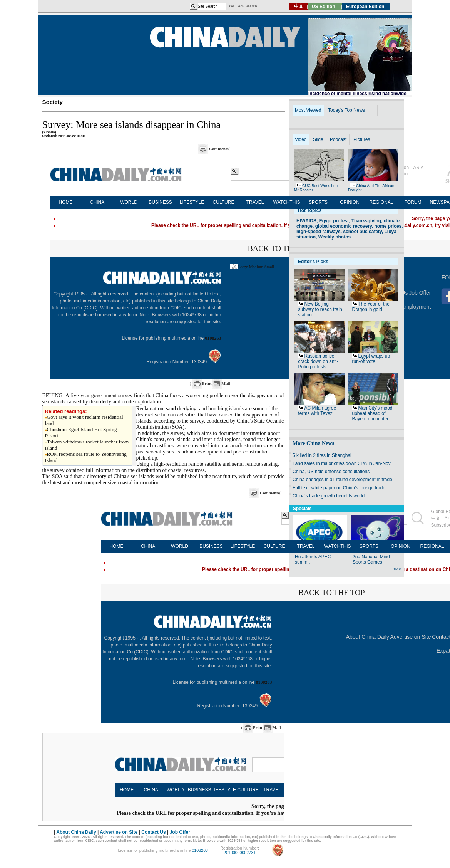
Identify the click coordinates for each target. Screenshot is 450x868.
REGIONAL (381, 202)
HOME (66, 202)
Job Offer (420, 293)
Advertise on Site (411, 637)
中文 (436, 518)
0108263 (213, 338)
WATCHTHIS (287, 202)
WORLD (129, 202)
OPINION (350, 202)
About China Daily (368, 637)
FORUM (413, 202)
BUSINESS (160, 202)
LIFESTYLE (192, 202)
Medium (256, 267)
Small (269, 267)
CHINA (97, 202)
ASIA (418, 168)
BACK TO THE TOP (281, 248)
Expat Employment (408, 307)
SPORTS (318, 202)
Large (243, 267)
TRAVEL (255, 202)
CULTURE (224, 202)
